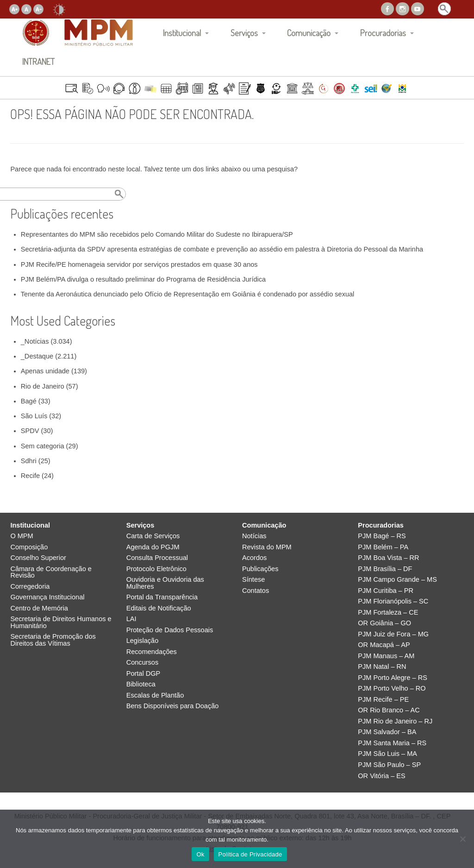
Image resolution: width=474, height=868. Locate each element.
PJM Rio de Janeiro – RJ (395, 721)
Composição (29, 547)
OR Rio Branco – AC (389, 710)
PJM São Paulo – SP (389, 765)
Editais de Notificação (159, 608)
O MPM (22, 536)
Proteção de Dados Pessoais (170, 630)
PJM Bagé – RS (382, 536)
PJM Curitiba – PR (386, 591)
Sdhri (29, 461)
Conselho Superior (38, 558)
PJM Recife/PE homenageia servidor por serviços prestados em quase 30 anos (139, 264)
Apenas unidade (45, 371)
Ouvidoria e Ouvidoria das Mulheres (165, 583)
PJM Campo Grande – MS (397, 580)
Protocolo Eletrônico (156, 569)
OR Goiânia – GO (384, 623)
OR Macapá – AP (384, 645)
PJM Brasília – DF (385, 569)
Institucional (182, 33)
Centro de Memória (39, 608)
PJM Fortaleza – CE (388, 613)
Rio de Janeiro (43, 386)
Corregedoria (30, 587)
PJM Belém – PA (383, 547)
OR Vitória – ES (381, 776)
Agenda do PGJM (153, 547)
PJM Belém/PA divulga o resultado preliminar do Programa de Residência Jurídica (143, 279)
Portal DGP (143, 674)
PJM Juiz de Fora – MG (393, 634)
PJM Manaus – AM (386, 656)
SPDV (30, 431)
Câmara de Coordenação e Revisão (51, 572)
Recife (30, 476)
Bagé (29, 401)
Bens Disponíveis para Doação (173, 706)
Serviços (244, 33)
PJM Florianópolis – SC (393, 601)
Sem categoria (43, 446)
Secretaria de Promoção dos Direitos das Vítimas (53, 640)
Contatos (256, 591)
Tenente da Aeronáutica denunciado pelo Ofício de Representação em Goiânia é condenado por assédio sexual (188, 294)
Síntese (253, 580)
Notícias (254, 536)
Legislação (143, 641)
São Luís (34, 416)
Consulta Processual (157, 558)
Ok (200, 854)
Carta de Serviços (153, 536)
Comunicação (309, 33)
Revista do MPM (267, 547)
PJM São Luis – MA (387, 754)
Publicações (260, 569)
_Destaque (37, 356)
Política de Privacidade (250, 854)
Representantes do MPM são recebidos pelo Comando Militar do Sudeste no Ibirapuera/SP (157, 234)
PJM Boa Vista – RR (388, 558)
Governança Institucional (47, 597)
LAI (131, 619)
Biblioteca (141, 684)
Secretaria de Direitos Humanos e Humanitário (61, 622)
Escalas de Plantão (155, 695)
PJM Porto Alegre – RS (393, 678)
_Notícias (35, 341)
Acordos (254, 558)
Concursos (143, 663)
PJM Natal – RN (382, 667)
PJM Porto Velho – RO (392, 689)
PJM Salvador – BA (387, 732)
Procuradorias (383, 33)
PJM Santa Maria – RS (392, 743)
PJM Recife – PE (383, 700)
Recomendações (152, 652)
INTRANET (38, 61)
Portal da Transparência (162, 597)
